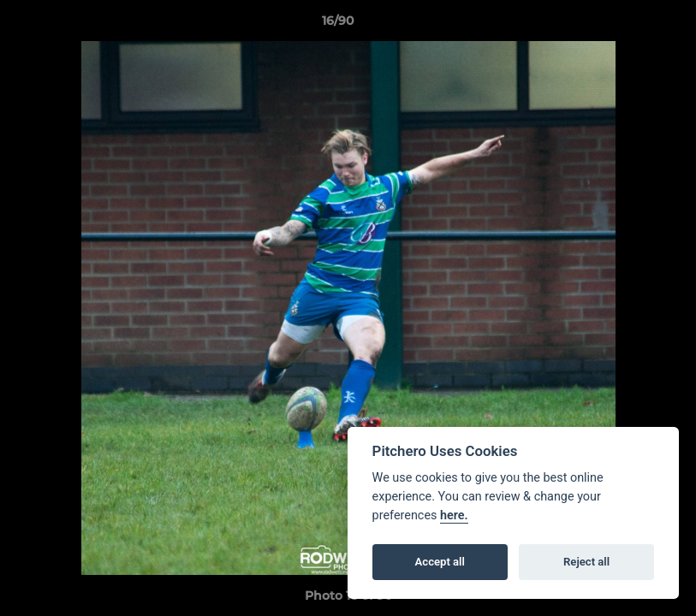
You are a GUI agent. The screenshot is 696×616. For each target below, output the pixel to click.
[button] (624, 25)
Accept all (440, 562)
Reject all (586, 562)
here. (454, 515)
